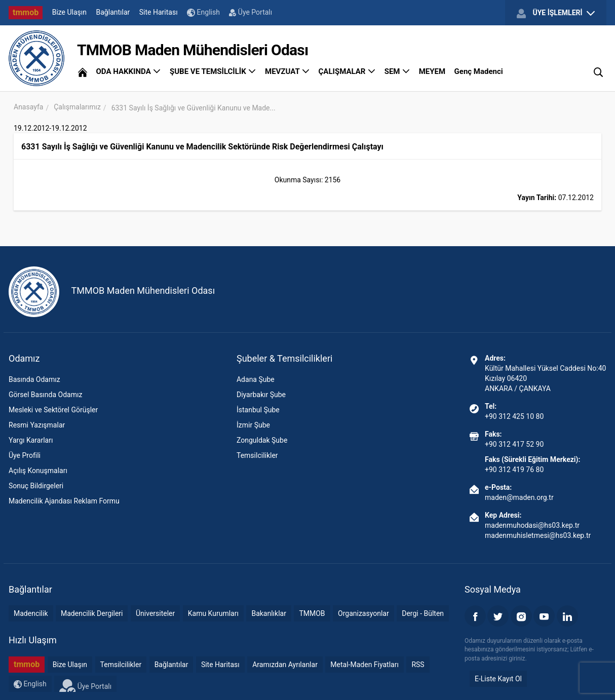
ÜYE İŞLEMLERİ (556, 13)
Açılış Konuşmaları (38, 471)
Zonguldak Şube (262, 440)
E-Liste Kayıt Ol (498, 679)
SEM (397, 71)
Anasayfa (28, 107)
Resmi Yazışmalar (37, 425)
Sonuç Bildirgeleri (36, 486)
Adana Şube (256, 379)
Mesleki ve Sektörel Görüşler (53, 410)
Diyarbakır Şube (261, 395)
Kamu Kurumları (213, 613)
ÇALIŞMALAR (347, 71)
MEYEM (432, 71)
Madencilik (31, 613)
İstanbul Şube (258, 410)
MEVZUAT (287, 71)
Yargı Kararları (31, 440)
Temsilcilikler (257, 455)
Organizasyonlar (363, 613)
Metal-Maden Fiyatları (364, 665)
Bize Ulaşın (69, 12)
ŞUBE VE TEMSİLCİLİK (213, 71)
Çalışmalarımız (77, 107)
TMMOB (312, 613)
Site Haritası (159, 12)
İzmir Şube (253, 425)
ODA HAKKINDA (128, 71)
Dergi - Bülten (423, 613)
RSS (418, 665)
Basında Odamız (34, 379)
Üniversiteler (155, 613)
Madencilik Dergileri (92, 613)
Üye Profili (25, 455)
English (203, 12)
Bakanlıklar (269, 613)
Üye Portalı (251, 12)
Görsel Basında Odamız (45, 395)
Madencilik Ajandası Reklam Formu (64, 501)
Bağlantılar (113, 12)
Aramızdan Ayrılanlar (285, 665)
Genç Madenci (479, 71)
